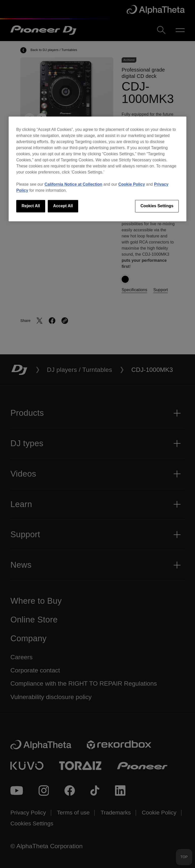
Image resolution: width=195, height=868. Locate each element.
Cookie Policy (132, 185)
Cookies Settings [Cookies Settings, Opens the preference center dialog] (157, 206)
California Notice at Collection (73, 185)
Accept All (63, 206)
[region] (97, 169)
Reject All (31, 206)
